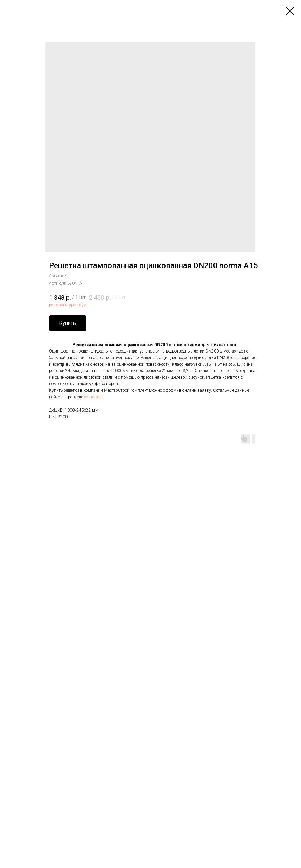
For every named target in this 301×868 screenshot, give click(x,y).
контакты (93, 397)
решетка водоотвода (68, 305)
